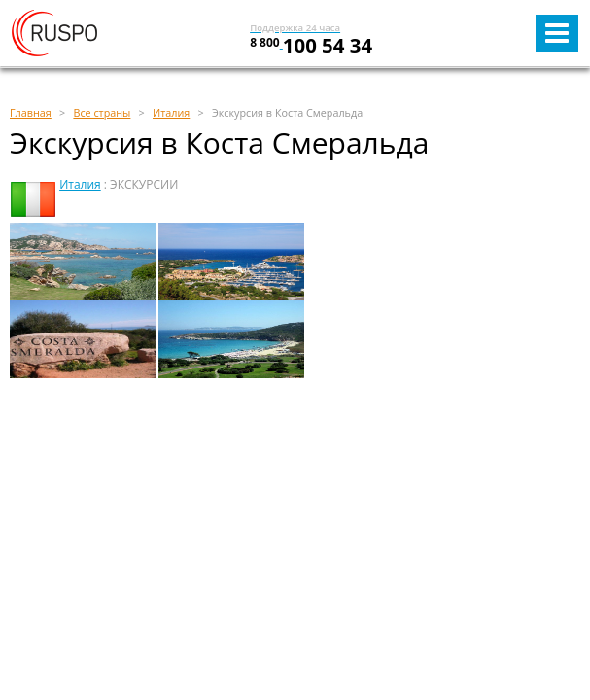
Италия (80, 184)
